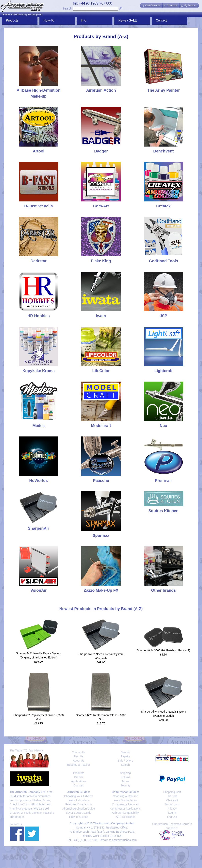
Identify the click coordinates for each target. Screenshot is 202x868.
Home (6, 15)
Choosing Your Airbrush (79, 796)
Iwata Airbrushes (79, 800)
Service (125, 752)
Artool (13, 804)
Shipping (125, 773)
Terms (125, 781)
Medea (37, 800)
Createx (14, 813)
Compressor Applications (125, 809)
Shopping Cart (172, 792)
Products (12, 20)
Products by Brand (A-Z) (27, 15)
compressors (23, 800)
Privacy (172, 809)
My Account (172, 804)
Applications (79, 781)
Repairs (125, 756)
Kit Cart (172, 796)
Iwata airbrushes (40, 796)
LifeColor (24, 804)
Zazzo (46, 800)
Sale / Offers (125, 761)
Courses (79, 785)
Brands (79, 777)
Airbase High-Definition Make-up (38, 90)
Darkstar (37, 813)
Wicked (25, 813)
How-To (49, 20)
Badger (19, 817)
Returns (125, 777)
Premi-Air (15, 809)
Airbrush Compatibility (125, 813)
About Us (79, 761)
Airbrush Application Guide (79, 809)
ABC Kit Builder (125, 817)
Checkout (172, 800)
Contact (161, 20)
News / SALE (128, 20)
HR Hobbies (38, 804)
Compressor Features (125, 804)
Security (125, 785)
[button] (151, 6)
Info (84, 20)
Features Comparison (79, 804)
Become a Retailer (79, 765)
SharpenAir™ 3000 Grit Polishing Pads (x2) (164, 650)
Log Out (172, 817)
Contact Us (79, 752)
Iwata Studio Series (125, 800)
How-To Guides (79, 817)
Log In (172, 813)
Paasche (49, 813)
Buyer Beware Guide (79, 813)
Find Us (79, 756)
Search (67, 8)
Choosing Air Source (125, 796)
